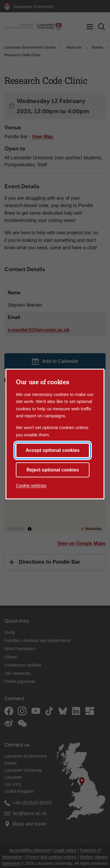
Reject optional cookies (53, 470)
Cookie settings (31, 485)
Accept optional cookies (53, 450)
